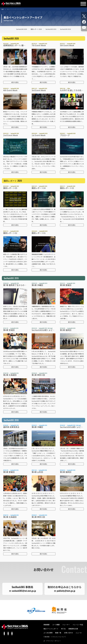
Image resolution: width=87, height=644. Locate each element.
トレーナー (66, 625)
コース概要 (56, 625)
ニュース (79, 633)
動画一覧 (58, 633)
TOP (3, 9)
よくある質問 (48, 633)
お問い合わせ (68, 633)
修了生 (63, 629)
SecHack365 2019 (51, 29)
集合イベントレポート (51, 629)
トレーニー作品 (78, 625)
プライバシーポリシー (53, 641)
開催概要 (47, 625)
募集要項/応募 (73, 629)
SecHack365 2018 (65, 29)
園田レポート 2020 (36, 29)
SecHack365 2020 (22, 29)
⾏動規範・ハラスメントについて (55, 637)
